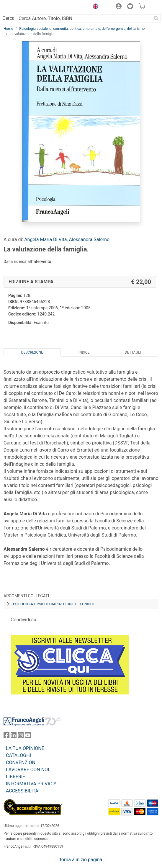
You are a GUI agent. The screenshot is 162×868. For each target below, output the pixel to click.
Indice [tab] (84, 352)
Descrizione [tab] (32, 352)
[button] (94, 7)
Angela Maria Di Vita (45, 240)
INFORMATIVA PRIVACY (31, 784)
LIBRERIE (15, 777)
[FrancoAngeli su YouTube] (28, 737)
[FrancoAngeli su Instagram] (21, 737)
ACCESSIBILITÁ (22, 791)
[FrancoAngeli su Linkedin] (14, 737)
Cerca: (9, 18)
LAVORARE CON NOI (27, 770)
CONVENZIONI (21, 762)
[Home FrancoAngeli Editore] (24, 7)
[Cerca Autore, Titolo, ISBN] (84, 18)
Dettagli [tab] (133, 352)
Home (8, 29)
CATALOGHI (18, 755)
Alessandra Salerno (89, 240)
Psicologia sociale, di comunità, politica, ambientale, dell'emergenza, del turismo (82, 29)
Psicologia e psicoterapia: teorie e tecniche (54, 604)
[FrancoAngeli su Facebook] (6, 737)
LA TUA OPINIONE (25, 748)
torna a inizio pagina (81, 860)
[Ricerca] (156, 18)
